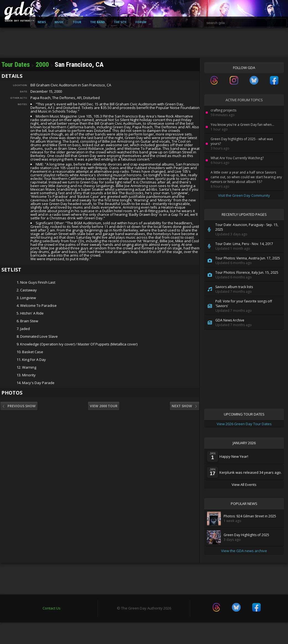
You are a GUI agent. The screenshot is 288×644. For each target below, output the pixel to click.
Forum (141, 22)
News (42, 22)
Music (59, 22)
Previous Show (19, 406)
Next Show (184, 406)
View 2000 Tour (104, 406)
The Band (98, 22)
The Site (120, 22)
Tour (77, 22)
